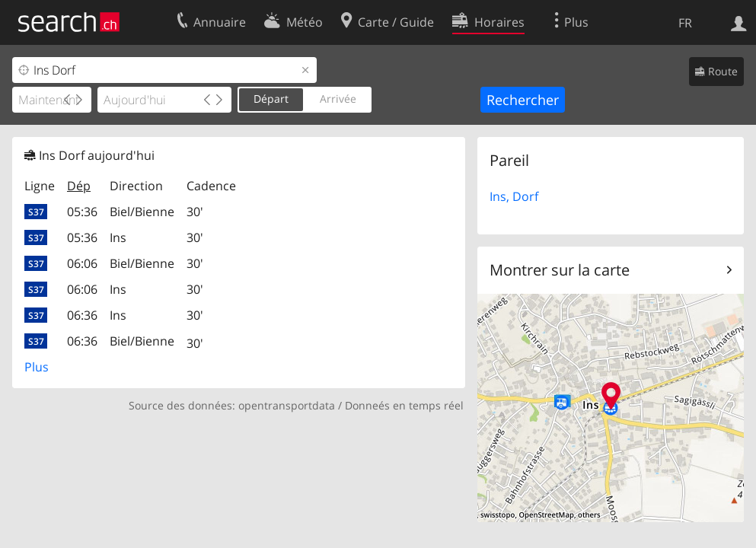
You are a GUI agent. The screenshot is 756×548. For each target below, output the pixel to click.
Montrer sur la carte (560, 270)
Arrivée (338, 99)
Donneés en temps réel (404, 405)
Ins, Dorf (514, 196)
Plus (37, 367)
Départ (271, 99)
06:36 (82, 315)
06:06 (82, 263)
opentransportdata (287, 405)
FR (685, 23)
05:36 (82, 212)
